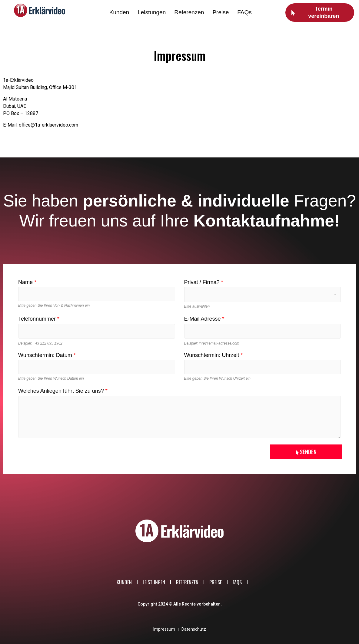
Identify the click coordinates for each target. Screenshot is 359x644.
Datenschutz (194, 629)
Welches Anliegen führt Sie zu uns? (63, 391)
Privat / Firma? (204, 282)
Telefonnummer (39, 319)
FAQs (244, 12)
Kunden (119, 12)
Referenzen (189, 12)
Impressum (164, 629)
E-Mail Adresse (204, 319)
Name (27, 282)
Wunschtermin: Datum (47, 355)
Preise (221, 12)
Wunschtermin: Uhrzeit (214, 355)
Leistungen (152, 12)
